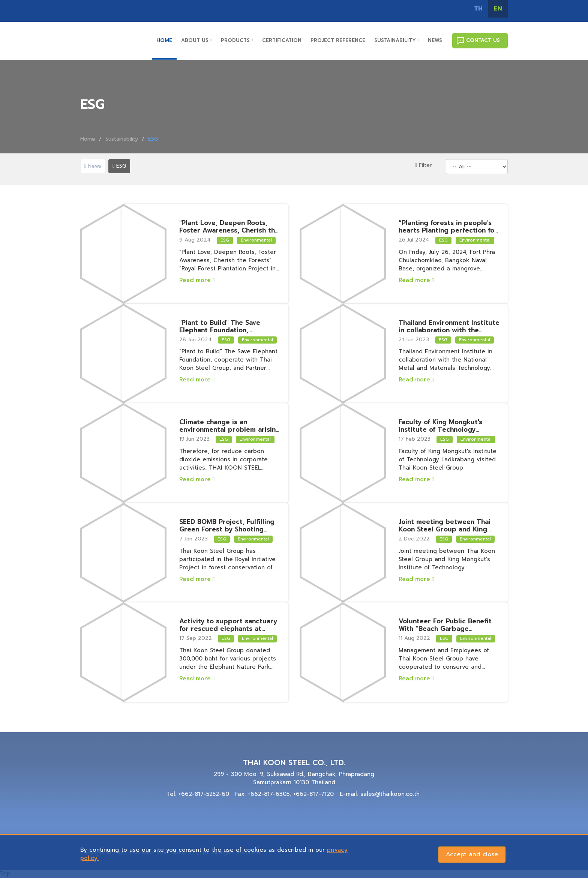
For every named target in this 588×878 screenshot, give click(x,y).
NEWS (435, 40)
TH (478, 9)
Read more (197, 280)
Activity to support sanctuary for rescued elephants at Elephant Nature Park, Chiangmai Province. (228, 625)
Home (88, 139)
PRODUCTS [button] (237, 40)
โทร (453, 9)
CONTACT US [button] (480, 41)
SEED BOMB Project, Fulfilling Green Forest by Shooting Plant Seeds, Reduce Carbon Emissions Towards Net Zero (227, 525)
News (93, 166)
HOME (164, 40)
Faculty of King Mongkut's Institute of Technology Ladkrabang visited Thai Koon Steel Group (448, 426)
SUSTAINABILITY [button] (397, 40)
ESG (119, 166)
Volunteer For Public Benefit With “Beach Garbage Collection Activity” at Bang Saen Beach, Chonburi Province (449, 625)
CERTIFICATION (282, 40)
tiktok (436, 9)
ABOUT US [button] (196, 40)
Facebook (369, 9)
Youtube (420, 9)
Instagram (386, 9)
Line (403, 9)
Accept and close (472, 854)
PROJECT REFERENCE (338, 40)
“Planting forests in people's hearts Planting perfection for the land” (448, 227)
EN (498, 9)
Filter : (425, 165)
